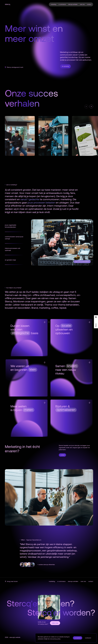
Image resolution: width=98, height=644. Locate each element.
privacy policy (57, 639)
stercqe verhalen (73, 4)
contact (89, 4)
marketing (52, 581)
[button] (86, 107)
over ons (82, 4)
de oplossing (65, 66)
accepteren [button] (78, 638)
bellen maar (55, 623)
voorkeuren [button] (88, 638)
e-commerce (62, 4)
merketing (53, 4)
